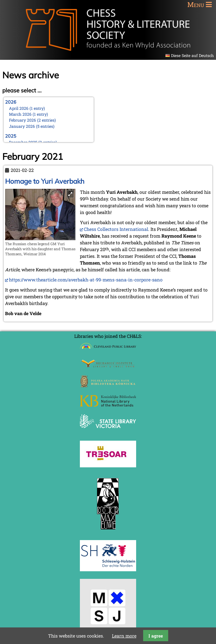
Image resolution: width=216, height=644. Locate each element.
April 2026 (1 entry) (27, 108)
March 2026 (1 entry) (29, 114)
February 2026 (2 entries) (32, 120)
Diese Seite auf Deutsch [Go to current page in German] (192, 55)
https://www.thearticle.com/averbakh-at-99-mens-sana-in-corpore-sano (86, 280)
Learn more (124, 636)
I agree (156, 636)
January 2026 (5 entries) (32, 126)
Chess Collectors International (116, 229)
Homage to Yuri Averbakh (45, 181)
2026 (11, 102)
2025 (11, 136)
